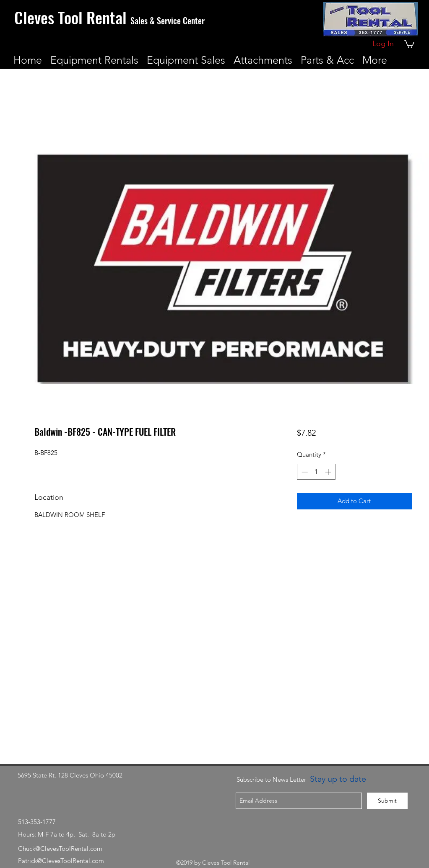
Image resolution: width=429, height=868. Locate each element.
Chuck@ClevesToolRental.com (60, 849)
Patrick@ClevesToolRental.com (61, 861)
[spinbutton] (316, 472)
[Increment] (329, 472)
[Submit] (387, 801)
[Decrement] (304, 472)
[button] (409, 43)
